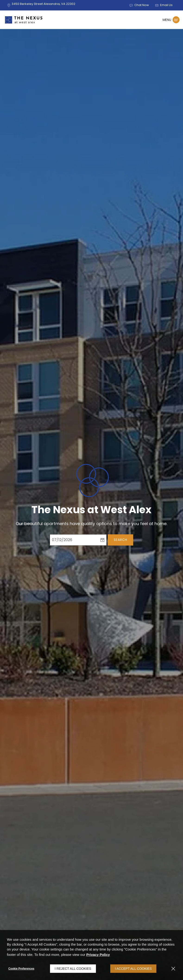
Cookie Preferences (21, 969)
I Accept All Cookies (133, 969)
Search (120, 540)
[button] (139, 5)
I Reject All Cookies (73, 969)
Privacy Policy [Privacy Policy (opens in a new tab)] (98, 955)
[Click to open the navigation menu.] (171, 20)
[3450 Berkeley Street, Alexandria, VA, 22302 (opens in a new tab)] (43, 5)
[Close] (173, 969)
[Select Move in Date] (74, 540)
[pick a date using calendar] (102, 540)
